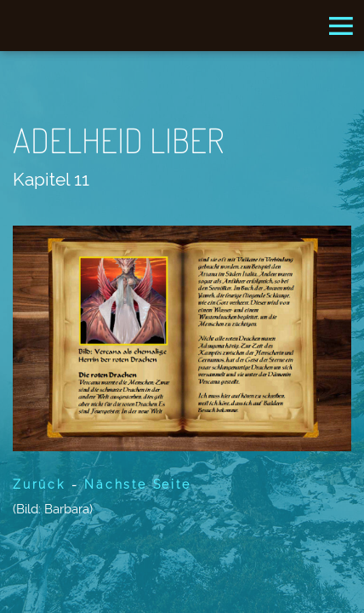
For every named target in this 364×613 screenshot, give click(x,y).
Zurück (39, 484)
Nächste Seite (137, 484)
